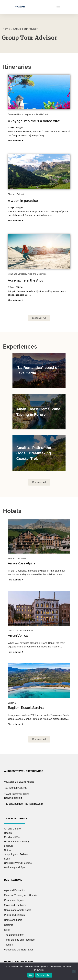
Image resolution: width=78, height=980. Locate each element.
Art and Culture (12, 825)
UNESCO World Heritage (18, 859)
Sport (7, 855)
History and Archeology (17, 838)
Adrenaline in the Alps (25, 277)
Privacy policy (44, 975)
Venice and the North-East (18, 946)
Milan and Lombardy (15, 901)
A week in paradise (23, 197)
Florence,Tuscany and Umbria (21, 891)
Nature (8, 846)
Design (8, 829)
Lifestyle (9, 842)
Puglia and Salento (14, 911)
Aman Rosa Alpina (22, 560)
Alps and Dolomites (15, 887)
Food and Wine (12, 834)
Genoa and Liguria (14, 896)
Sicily (7, 926)
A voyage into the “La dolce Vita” (34, 118)
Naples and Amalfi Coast (18, 906)
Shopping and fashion (16, 851)
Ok (30, 975)
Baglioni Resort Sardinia (26, 704)
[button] (58, 7)
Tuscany (9, 941)
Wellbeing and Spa (14, 864)
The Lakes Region (14, 931)
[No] (74, 971)
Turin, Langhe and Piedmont (20, 936)
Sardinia (9, 921)
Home (6, 25)
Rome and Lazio (13, 916)
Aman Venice (18, 632)
